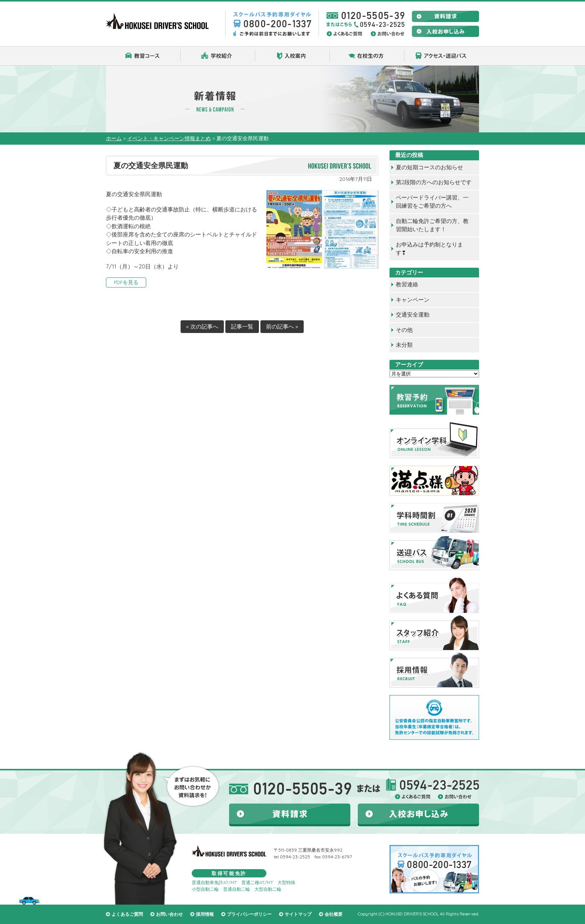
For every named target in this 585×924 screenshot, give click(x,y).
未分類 (404, 345)
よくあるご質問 (127, 914)
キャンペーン (413, 300)
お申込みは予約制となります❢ (429, 249)
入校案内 (292, 56)
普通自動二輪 (237, 889)
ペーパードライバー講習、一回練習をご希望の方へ (432, 202)
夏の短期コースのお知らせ (429, 167)
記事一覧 (242, 326)
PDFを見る (126, 282)
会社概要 (334, 914)
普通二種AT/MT (257, 882)
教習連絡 (407, 284)
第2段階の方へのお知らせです (434, 182)
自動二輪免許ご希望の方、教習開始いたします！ (432, 225)
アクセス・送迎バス (442, 56)
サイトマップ (298, 914)
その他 (404, 330)
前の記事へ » (282, 326)
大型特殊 (287, 882)
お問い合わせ (169, 914)
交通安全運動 (413, 315)
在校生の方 (367, 56)
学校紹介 (218, 56)
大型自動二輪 (268, 889)
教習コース (143, 56)
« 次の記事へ (202, 326)
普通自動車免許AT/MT (214, 882)
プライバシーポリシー (249, 914)
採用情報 (205, 914)
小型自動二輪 (205, 889)
